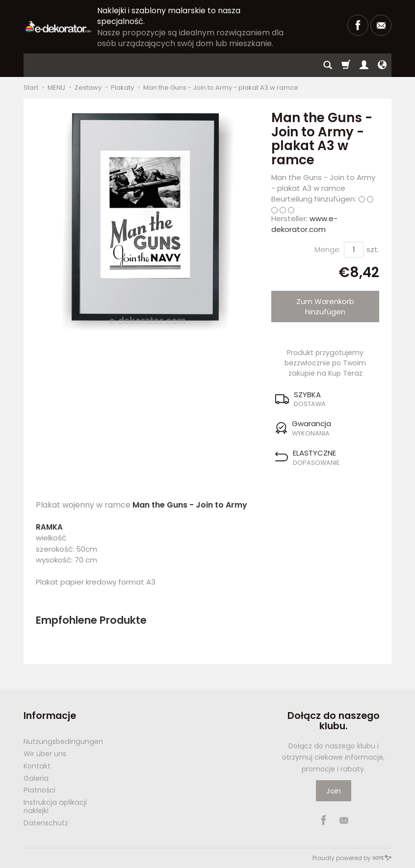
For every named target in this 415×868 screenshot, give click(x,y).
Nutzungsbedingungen (63, 741)
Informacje (50, 716)
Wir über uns (45, 754)
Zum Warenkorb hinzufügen (325, 306)
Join (334, 791)
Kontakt (37, 766)
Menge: (328, 249)
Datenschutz (46, 823)
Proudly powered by (352, 858)
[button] (325, 399)
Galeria (36, 778)
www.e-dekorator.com (304, 224)
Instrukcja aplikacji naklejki (55, 806)
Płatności (39, 790)
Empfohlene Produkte (91, 620)
